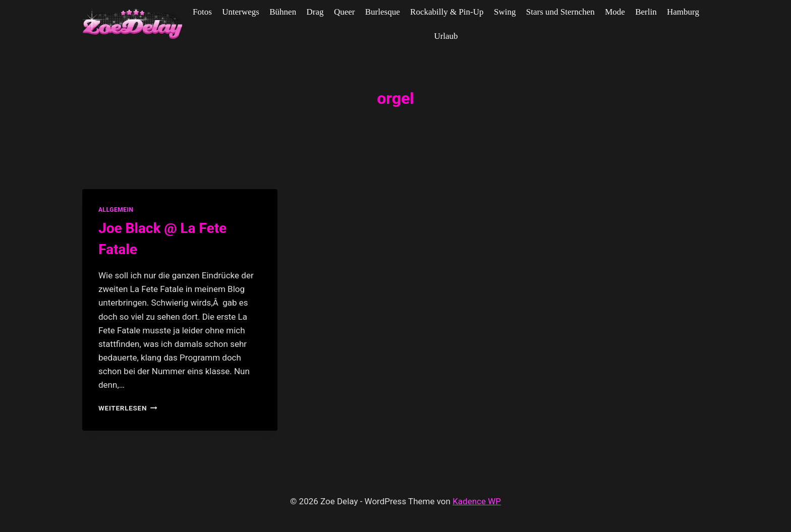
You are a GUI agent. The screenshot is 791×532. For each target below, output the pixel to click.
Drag (315, 12)
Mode (615, 12)
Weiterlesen (128, 408)
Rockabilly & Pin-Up (447, 12)
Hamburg (683, 12)
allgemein (116, 210)
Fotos (202, 12)
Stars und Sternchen (560, 12)
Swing (505, 12)
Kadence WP (477, 501)
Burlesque (383, 12)
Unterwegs (241, 12)
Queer (345, 12)
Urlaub (446, 36)
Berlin (646, 12)
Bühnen (283, 12)
